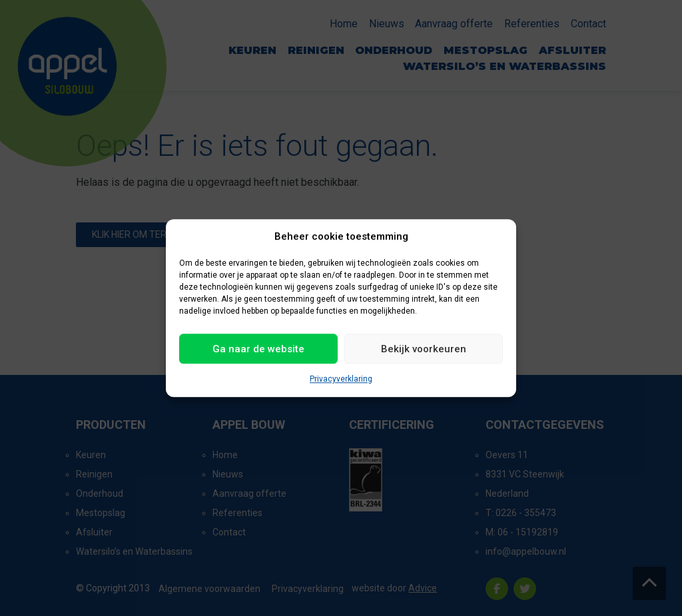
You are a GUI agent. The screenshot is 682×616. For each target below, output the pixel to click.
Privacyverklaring (341, 379)
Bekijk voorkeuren (424, 349)
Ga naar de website (258, 349)
